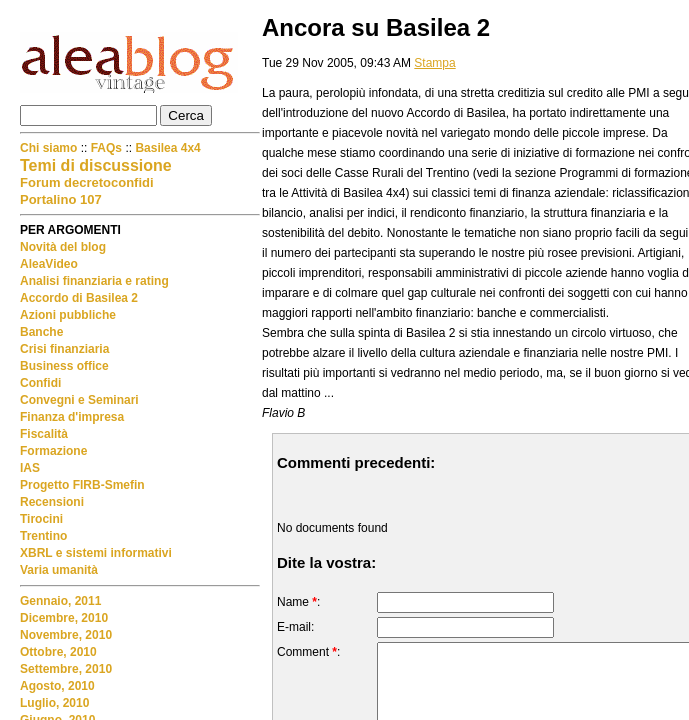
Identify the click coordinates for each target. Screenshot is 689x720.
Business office (64, 366)
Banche (41, 332)
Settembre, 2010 (66, 669)
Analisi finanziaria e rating (94, 281)
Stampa (434, 63)
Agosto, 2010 (57, 686)
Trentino (43, 536)
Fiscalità (44, 434)
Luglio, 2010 (54, 703)
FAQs (106, 148)
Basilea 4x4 (167, 148)
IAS (30, 468)
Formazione (53, 451)
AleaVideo (49, 264)
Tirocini (41, 519)
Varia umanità (59, 570)
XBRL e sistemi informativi (96, 553)
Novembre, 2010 (66, 635)
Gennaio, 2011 (60, 601)
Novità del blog (63, 247)
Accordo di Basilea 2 (79, 298)
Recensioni (52, 502)
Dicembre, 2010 (64, 618)
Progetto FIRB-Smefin (82, 485)
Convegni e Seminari (79, 400)
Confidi (40, 383)
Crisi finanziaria (64, 349)
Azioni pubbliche (68, 315)
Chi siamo (50, 148)
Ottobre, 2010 (58, 652)
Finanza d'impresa (72, 417)
